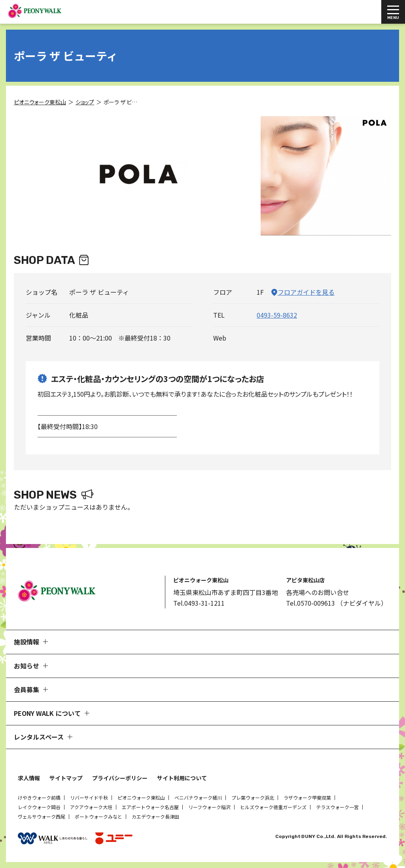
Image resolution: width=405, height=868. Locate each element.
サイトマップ (66, 778)
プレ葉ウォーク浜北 (253, 797)
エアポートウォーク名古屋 (150, 807)
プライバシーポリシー (120, 778)
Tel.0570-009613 (310, 603)
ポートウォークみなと (98, 816)
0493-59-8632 (277, 315)
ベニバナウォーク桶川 (198, 797)
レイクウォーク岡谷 (39, 807)
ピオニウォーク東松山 (141, 797)
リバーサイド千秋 (89, 797)
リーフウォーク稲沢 (209, 807)
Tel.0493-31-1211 (199, 603)
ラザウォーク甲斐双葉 (307, 797)
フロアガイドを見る (306, 292)
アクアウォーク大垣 (91, 807)
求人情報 (29, 778)
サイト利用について (182, 778)
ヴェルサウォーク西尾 (42, 816)
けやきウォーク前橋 (39, 797)
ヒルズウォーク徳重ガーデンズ (273, 807)
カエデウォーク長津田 (155, 816)
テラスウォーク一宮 (337, 807)
